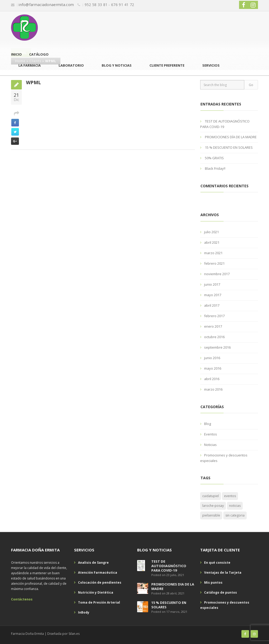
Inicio (59, 28)
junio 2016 (212, 358)
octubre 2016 (214, 337)
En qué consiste (217, 563)
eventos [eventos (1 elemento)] (230, 496)
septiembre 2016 (217, 347)
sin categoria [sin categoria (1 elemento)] (235, 515)
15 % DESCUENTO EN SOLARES (229, 147)
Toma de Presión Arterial (99, 602)
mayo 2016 (213, 368)
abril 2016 (212, 379)
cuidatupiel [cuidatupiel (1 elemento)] (211, 496)
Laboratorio (141, 28)
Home (20, 61)
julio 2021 (211, 232)
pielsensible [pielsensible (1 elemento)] (211, 515)
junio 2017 (212, 284)
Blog (208, 424)
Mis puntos (213, 582)
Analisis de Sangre (93, 563)
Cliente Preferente (216, 28)
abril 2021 (212, 242)
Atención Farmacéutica (98, 573)
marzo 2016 (213, 389)
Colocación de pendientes (100, 582)
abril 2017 (212, 305)
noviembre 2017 (217, 274)
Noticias (210, 445)
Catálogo (82, 28)
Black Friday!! (215, 168)
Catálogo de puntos (221, 592)
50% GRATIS (214, 158)
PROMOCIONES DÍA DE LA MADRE (231, 137)
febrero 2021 (214, 263)
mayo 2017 (213, 295)
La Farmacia (110, 28)
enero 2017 (213, 326)
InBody (84, 612)
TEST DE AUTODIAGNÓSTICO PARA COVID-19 (169, 566)
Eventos (211, 434)
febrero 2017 (214, 316)
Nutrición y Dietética (96, 592)
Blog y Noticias (176, 28)
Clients (35, 61)
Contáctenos (22, 599)
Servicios (249, 28)
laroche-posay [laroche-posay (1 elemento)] (213, 506)
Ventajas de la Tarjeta (223, 573)
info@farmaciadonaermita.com (46, 5)
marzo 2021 (213, 253)
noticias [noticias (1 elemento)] (235, 506)
